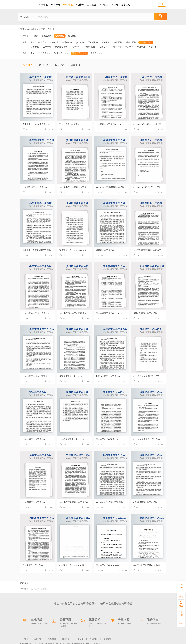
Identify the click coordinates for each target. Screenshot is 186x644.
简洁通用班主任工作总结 (71, 376)
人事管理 (47, 47)
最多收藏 (60, 65)
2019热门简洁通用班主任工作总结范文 (149, 376)
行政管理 (129, 47)
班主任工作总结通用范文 (108, 439)
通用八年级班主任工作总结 (146, 313)
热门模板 (35, 589)
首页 (23, 29)
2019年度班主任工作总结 (35, 439)
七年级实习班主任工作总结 (72, 439)
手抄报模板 (131, 42)
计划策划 (141, 47)
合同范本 (54, 42)
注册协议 (80, 638)
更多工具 (127, 5)
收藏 (181, 613)
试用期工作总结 (61, 53)
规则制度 (75, 47)
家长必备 (153, 47)
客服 (181, 585)
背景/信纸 (35, 47)
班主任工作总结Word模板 (108, 565)
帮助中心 (38, 638)
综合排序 (28, 65)
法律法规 (103, 47)
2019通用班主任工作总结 (35, 502)
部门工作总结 (44, 53)
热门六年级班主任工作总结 (109, 376)
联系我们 (52, 638)
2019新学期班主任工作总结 (36, 187)
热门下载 (44, 65)
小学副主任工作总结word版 (73, 565)
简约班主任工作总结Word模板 (147, 565)
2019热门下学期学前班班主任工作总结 (39, 376)
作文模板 (42, 42)
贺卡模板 (80, 42)
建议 (181, 603)
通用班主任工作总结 (106, 250)
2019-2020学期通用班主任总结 (111, 187)
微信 (181, 594)
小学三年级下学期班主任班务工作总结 (149, 250)
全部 (33, 42)
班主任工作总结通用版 (70, 124)
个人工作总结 (96, 53)
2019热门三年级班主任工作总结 (75, 502)
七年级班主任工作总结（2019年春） (112, 124)
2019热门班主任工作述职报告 (74, 313)
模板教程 (107, 638)
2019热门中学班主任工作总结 (37, 313)
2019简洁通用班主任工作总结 (147, 439)
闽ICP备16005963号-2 (91, 642)
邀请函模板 (67, 42)
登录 (162, 4)
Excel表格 (55, 5)
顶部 (181, 622)
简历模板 (80, 5)
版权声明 (66, 638)
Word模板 (68, 5)
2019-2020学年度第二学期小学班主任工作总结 (149, 124)
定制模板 (92, 4)
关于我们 (24, 638)
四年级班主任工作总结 (33, 565)
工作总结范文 (146, 42)
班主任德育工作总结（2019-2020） (112, 313)
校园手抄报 (116, 47)
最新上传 (75, 65)
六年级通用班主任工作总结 (146, 502)
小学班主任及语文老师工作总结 (38, 250)
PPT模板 (43, 5)
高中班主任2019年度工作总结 (37, 124)
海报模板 (118, 42)
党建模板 (106, 42)
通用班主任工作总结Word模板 (74, 250)
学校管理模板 (89, 47)
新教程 (44, 589)
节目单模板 (93, 42)
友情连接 (24, 589)
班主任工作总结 (46, 29)
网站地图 (93, 638)
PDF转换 (103, 5)
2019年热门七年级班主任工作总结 (76, 187)
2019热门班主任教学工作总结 (110, 502)
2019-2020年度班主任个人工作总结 (149, 187)
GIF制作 (114, 5)
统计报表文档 (61, 47)
